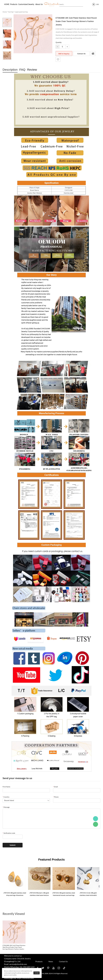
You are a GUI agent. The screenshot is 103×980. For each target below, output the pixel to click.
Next (7, 63)
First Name (6, 787)
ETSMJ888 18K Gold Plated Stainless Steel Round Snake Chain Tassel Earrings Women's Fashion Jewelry (14, 947)
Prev (7, 15)
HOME (7, 4)
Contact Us (81, 54)
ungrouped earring (21, 12)
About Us (39, 4)
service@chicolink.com (18, 964)
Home (5, 12)
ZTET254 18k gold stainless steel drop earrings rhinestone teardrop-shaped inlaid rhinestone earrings (15, 894)
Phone (56, 797)
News (51, 961)
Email (55, 787)
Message (6, 807)
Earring (11, 12)
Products (14, 4)
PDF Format (93, 54)
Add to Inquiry (64, 54)
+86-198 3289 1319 (27, 967)
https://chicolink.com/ (26, 978)
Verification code (9, 833)
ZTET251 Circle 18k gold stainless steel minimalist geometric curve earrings (88, 894)
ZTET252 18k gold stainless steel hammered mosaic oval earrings (64, 894)
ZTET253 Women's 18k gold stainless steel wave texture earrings (39, 894)
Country (6, 797)
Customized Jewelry (26, 4)
